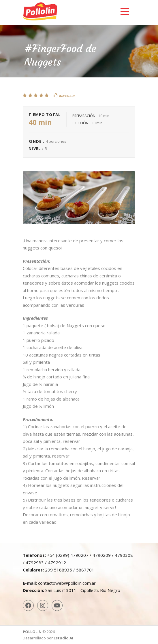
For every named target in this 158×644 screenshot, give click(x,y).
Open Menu (125, 11)
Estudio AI (63, 638)
